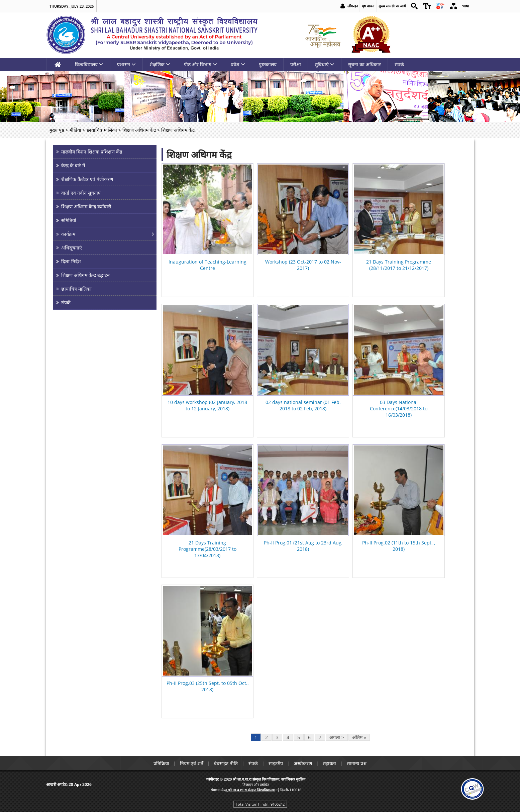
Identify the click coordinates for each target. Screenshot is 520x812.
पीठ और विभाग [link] (200, 64)
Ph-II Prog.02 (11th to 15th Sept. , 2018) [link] (399, 546)
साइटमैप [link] (276, 763)
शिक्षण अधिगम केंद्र (199, 155)
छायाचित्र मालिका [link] (102, 130)
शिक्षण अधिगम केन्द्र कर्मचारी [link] (86, 207)
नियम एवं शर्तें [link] (192, 763)
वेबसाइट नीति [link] (226, 763)
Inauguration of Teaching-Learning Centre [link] (207, 265)
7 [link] (320, 737)
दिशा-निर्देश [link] (71, 261)
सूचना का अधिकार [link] (365, 64)
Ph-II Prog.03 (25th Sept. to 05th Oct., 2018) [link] (207, 686)
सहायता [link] (329, 763)
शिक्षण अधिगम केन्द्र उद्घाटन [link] (85, 275)
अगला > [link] (337, 737)
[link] (414, 6)
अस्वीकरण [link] (303, 763)
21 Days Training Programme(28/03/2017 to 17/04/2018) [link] (207, 549)
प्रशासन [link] (126, 64)
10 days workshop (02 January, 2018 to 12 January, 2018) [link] (207, 405)
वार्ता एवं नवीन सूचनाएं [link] (81, 193)
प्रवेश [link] (238, 64)
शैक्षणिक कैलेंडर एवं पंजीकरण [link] (87, 179)
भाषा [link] (465, 6)
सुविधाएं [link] (325, 64)
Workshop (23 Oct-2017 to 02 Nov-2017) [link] (303, 265)
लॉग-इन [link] (353, 6)
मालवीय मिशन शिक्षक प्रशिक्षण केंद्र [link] (92, 152)
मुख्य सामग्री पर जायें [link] (392, 6)
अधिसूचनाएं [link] (72, 248)
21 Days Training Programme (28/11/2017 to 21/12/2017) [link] (399, 265)
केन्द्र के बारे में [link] (73, 165)
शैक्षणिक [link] (160, 64)
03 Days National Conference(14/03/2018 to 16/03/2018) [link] (399, 409)
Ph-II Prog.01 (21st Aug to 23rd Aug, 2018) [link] (303, 546)
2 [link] (267, 737)
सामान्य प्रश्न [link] (357, 763)
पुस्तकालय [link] (268, 64)
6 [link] (309, 737)
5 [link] (299, 737)
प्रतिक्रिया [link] (161, 763)
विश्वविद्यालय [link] (89, 64)
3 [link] (277, 737)
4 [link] (288, 737)
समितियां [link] (69, 220)
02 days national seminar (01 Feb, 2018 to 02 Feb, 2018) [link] (303, 405)
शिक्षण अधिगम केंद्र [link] (139, 130)
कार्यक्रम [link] (68, 234)
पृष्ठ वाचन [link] (368, 6)
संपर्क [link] (399, 64)
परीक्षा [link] (296, 64)
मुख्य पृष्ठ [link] (57, 130)
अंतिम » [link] (359, 737)
